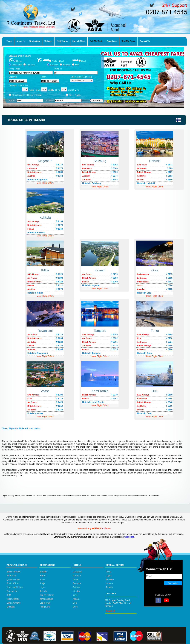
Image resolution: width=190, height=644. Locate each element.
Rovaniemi (45, 331)
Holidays (48, 41)
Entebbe (44, 572)
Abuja (42, 583)
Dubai (75, 579)
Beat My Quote (128, 41)
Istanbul (76, 591)
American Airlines (15, 587)
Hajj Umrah (62, 41)
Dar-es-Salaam (47, 595)
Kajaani (100, 270)
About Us (21, 41)
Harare (43, 576)
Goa (75, 603)
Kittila (45, 270)
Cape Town (45, 603)
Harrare (109, 583)
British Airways (13, 572)
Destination (35, 41)
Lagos (43, 587)
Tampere (100, 331)
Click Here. (129, 537)
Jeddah (43, 591)
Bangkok (77, 583)
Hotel (84, 61)
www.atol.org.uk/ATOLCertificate (94, 528)
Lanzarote (77, 572)
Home (9, 41)
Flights (19, 61)
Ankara (76, 599)
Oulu (155, 391)
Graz (155, 270)
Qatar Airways (13, 579)
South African (13, 583)
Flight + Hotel (58, 61)
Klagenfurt (45, 161)
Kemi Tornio (100, 391)
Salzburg (100, 161)
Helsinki (155, 161)
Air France (11, 576)
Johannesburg (46, 599)
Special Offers (79, 41)
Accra (42, 579)
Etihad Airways (14, 603)
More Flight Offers (155, 187)
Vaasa (45, 391)
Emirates (11, 607)
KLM (9, 595)
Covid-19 (110, 611)
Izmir (75, 595)
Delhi (75, 607)
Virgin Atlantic (13, 599)
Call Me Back (96, 41)
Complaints (112, 41)
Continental (12, 591)
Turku (155, 331)
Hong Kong (45, 607)
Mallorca (77, 576)
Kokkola (45, 218)
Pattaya (76, 587)
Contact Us (145, 41)
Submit (97, 101)
